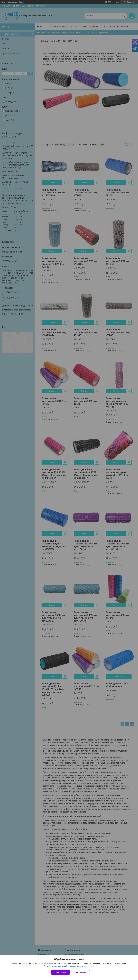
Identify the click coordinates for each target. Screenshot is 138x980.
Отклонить (81, 972)
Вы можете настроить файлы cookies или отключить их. (68, 966)
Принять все (60, 972)
